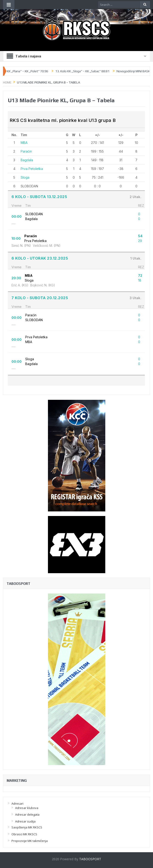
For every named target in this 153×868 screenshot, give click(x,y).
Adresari (17, 804)
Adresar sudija (25, 821)
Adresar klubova (27, 808)
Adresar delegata (27, 814)
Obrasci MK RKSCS (24, 834)
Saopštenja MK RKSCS (27, 827)
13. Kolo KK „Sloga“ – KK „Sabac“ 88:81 (84, 71)
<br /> (76, 248)
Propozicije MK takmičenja (30, 841)
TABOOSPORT (90, 859)
